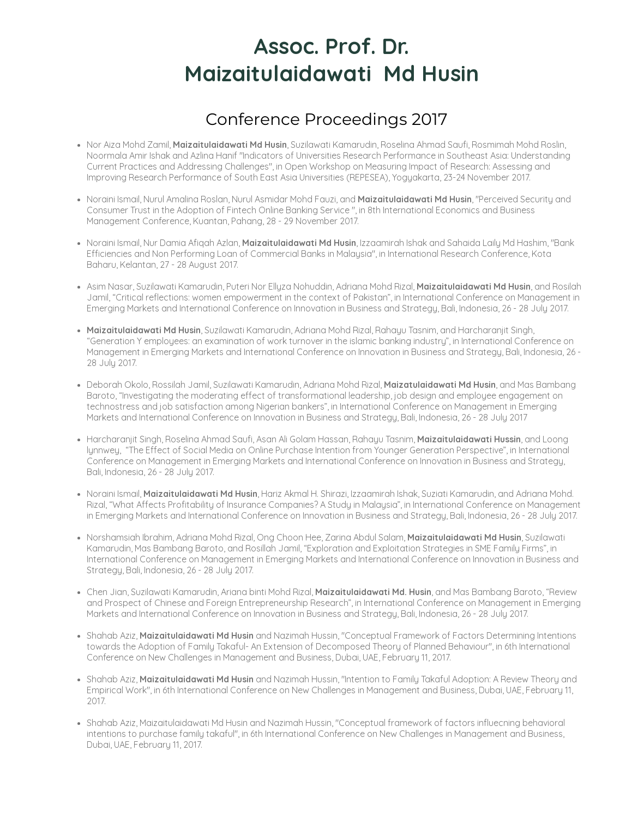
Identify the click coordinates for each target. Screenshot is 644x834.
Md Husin (431, 73)
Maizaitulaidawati (281, 73)
